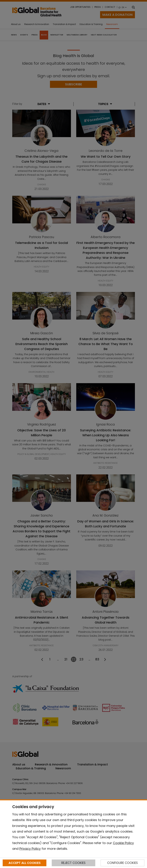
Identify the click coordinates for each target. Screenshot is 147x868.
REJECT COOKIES (73, 863)
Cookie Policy (123, 843)
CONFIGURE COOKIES (122, 863)
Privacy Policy (30, 849)
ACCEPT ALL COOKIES (25, 863)
